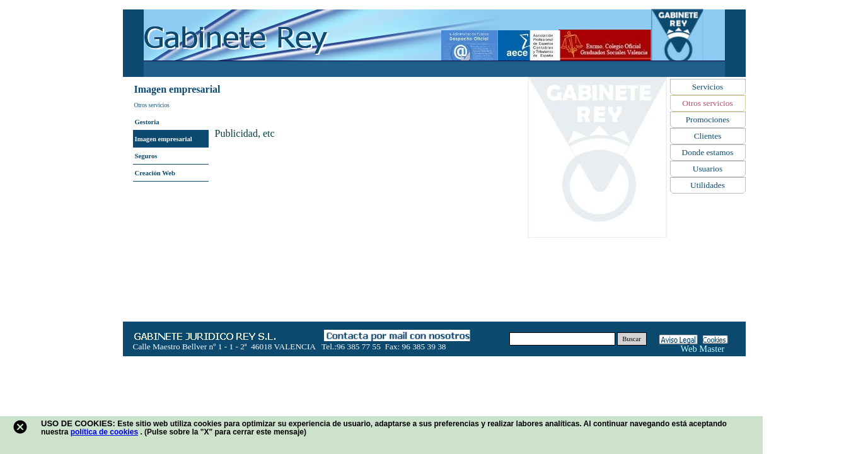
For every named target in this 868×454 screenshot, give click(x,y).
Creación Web (155, 173)
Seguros (146, 156)
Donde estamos (708, 152)
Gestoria (147, 122)
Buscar (632, 339)
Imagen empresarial (164, 139)
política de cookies (104, 432)
